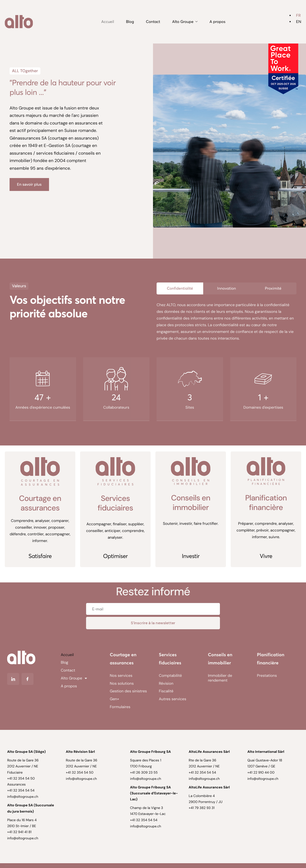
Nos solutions (122, 683)
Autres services (173, 699)
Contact (153, 22)
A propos (217, 22)
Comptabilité (170, 675)
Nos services (121, 675)
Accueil (108, 22)
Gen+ (114, 699)
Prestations (267, 675)
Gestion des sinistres (128, 691)
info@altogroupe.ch (23, 797)
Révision (166, 683)
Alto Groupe (185, 22)
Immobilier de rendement (220, 678)
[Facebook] (27, 679)
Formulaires (120, 707)
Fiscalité (166, 691)
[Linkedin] (13, 679)
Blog (130, 22)
